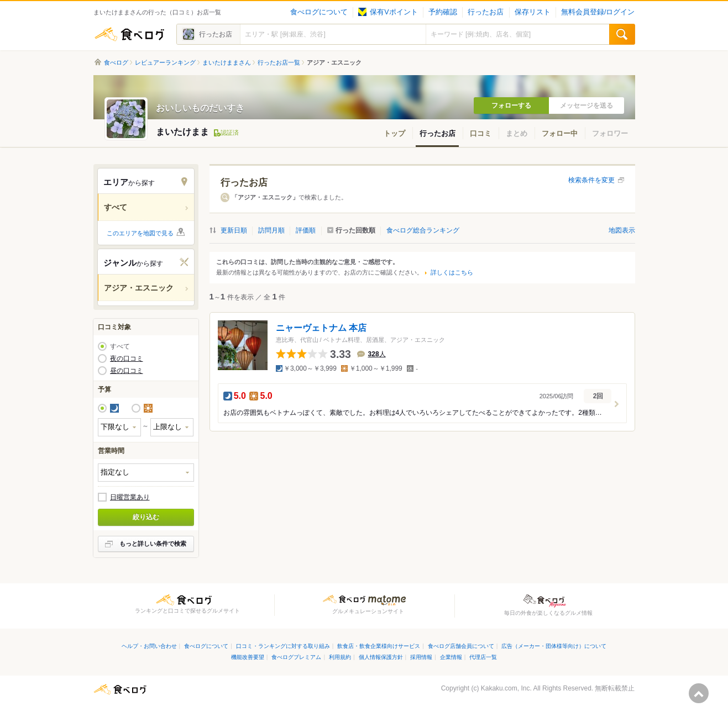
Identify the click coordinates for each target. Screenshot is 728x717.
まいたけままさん (227, 62)
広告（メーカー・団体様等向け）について (554, 646)
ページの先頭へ (699, 693)
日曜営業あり (130, 497)
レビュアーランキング (165, 62)
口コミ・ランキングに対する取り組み (283, 646)
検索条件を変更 (591, 180)
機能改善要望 (248, 657)
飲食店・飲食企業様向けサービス (379, 646)
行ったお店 (486, 12)
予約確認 (443, 12)
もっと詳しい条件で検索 (153, 544)
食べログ (129, 34)
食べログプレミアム (296, 657)
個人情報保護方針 (381, 657)
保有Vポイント (388, 12)
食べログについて (319, 12)
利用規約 (340, 657)
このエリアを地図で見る (140, 233)
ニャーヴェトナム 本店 (321, 328)
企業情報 (451, 657)
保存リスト (533, 12)
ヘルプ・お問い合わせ (149, 646)
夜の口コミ (127, 358)
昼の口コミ (127, 371)
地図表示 (622, 230)
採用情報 (421, 657)
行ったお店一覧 (279, 62)
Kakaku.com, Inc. (506, 688)
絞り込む (146, 517)
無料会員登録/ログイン (598, 12)
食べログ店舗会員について (461, 646)
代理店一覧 (483, 657)
